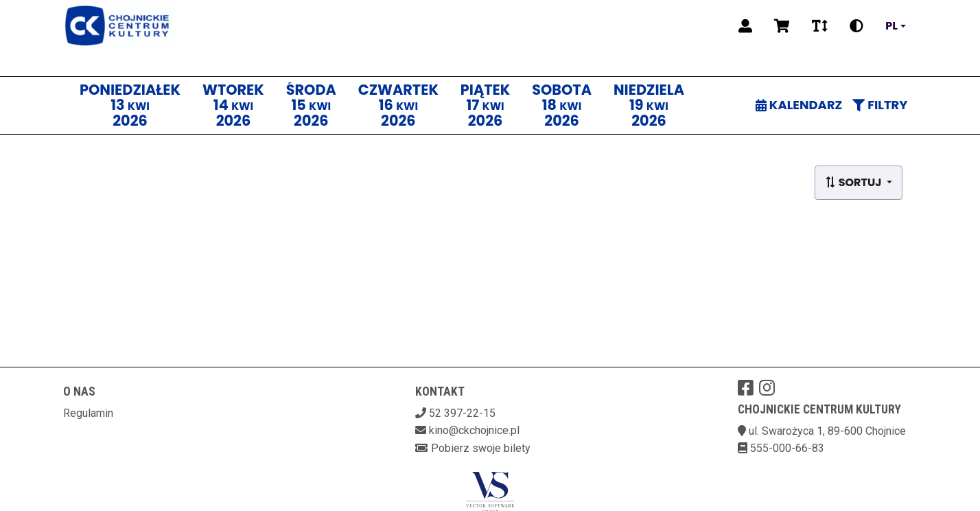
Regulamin (88, 413)
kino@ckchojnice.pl (474, 430)
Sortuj (854, 182)
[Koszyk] (782, 26)
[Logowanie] (745, 26)
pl (891, 26)
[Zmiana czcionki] (820, 26)
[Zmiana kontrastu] (856, 26)
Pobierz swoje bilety (481, 448)
